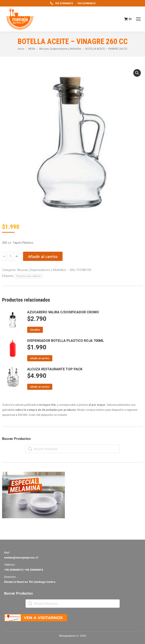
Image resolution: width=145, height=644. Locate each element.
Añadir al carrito (43, 257)
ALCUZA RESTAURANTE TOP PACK (55, 369)
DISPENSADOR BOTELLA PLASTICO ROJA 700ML (66, 341)
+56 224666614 (86, 3)
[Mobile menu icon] (138, 19)
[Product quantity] (10, 256)
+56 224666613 (61, 3)
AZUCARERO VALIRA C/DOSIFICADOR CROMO (63, 312)
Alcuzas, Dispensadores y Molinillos (41, 270)
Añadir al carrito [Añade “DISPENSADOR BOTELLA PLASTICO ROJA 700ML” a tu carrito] (40, 358)
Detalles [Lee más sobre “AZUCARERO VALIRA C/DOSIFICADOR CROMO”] (35, 330)
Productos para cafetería (28, 276)
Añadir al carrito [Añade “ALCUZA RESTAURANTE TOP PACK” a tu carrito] (40, 387)
